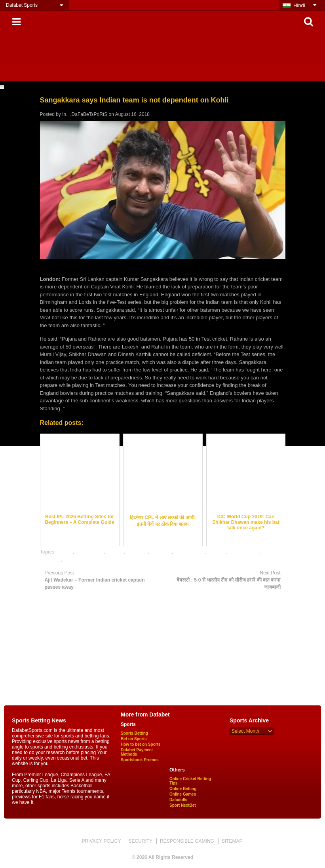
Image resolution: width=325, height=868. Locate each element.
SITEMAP (232, 841)
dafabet (115, 552)
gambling (161, 552)
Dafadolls (178, 800)
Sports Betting (134, 733)
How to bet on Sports (141, 744)
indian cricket (190, 552)
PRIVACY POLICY (101, 841)
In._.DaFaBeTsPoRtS (85, 114)
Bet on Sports (134, 739)
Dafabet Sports (22, 5)
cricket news (90, 552)
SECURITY (140, 841)
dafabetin (137, 552)
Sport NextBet (183, 805)
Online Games (183, 794)
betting (65, 552)
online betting (244, 552)
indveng (217, 552)
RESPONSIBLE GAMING (187, 841)
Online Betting (183, 789)
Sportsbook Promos (140, 760)
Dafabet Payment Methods (137, 752)
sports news (77, 560)
